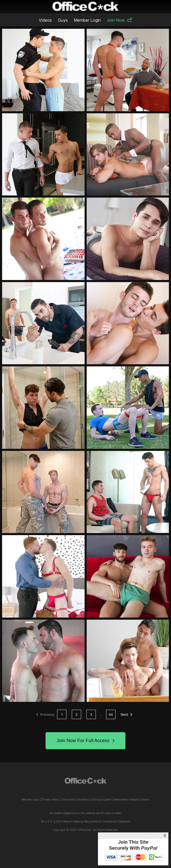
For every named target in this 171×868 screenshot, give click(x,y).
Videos (45, 20)
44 (111, 714)
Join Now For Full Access (85, 741)
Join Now (120, 20)
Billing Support (101, 799)
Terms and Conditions (76, 799)
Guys (63, 20)
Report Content (140, 799)
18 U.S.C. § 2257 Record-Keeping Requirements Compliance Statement (85, 821)
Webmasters (121, 799)
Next (126, 714)
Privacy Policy (51, 799)
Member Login (87, 20)
